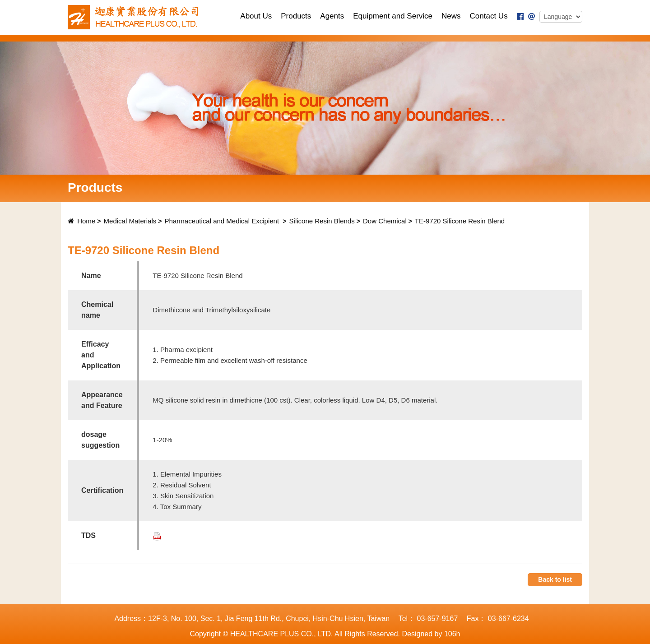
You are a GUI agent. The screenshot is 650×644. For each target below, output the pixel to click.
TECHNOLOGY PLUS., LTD (136, 17)
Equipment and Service (393, 16)
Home (81, 221)
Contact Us (489, 16)
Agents (332, 16)
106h (452, 634)
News (451, 16)
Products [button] (296, 16)
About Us (256, 16)
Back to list (555, 579)
